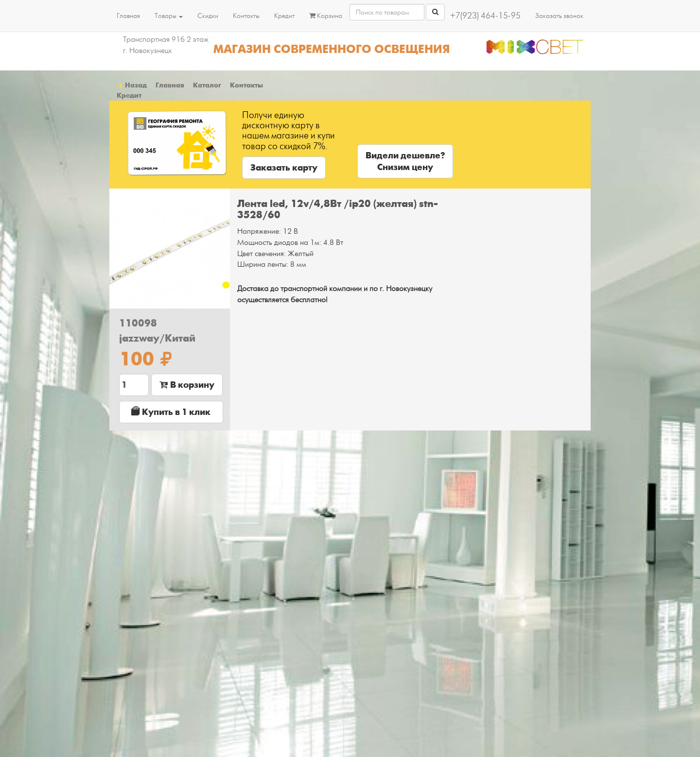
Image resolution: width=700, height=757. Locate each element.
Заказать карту (284, 168)
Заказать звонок (559, 16)
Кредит (284, 16)
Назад (132, 85)
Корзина (326, 16)
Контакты (246, 16)
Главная (128, 16)
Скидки (208, 16)
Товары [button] (169, 16)
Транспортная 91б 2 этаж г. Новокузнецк (166, 45)
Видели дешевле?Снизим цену (405, 161)
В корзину (187, 385)
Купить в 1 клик (171, 412)
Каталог (207, 85)
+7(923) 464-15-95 (485, 16)
